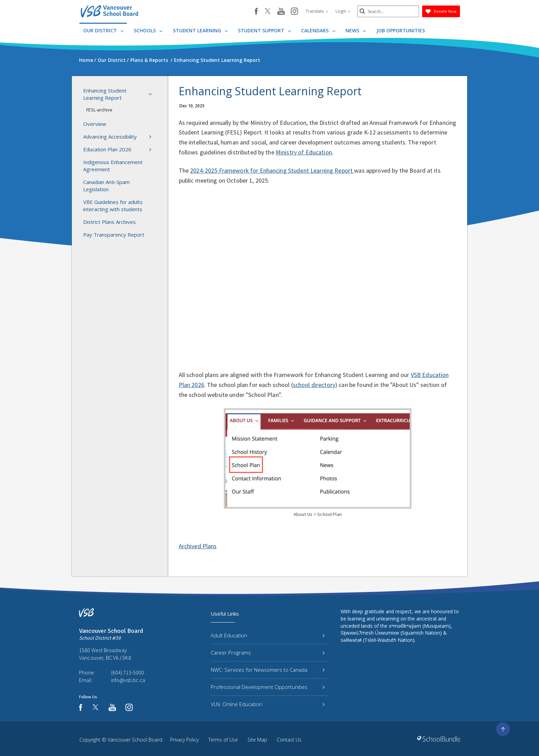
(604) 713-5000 (128, 672)
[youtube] (281, 12)
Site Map (257, 740)
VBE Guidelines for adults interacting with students (113, 206)
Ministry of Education (304, 152)
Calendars (318, 30)
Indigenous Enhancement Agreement (113, 166)
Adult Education (268, 635)
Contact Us (289, 740)
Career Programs (268, 652)
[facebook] (256, 11)
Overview (95, 124)
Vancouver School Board (135, 740)
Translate (317, 11)
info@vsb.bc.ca (128, 680)
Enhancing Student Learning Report (120, 94)
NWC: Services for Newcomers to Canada (268, 670)
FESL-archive (99, 110)
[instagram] (294, 12)
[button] (152, 94)
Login (343, 11)
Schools (148, 30)
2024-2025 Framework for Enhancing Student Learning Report (272, 170)
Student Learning (200, 30)
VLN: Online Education (268, 704)
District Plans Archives (109, 222)
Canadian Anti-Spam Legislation (106, 186)
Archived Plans (198, 546)
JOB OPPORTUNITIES (401, 30)
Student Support (265, 30)
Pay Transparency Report (114, 235)
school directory (314, 385)
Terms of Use (223, 740)
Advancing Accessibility (120, 137)
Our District (103, 30)
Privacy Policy (184, 740)
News (356, 30)
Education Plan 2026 (120, 150)
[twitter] (268, 12)
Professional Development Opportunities (268, 687)
